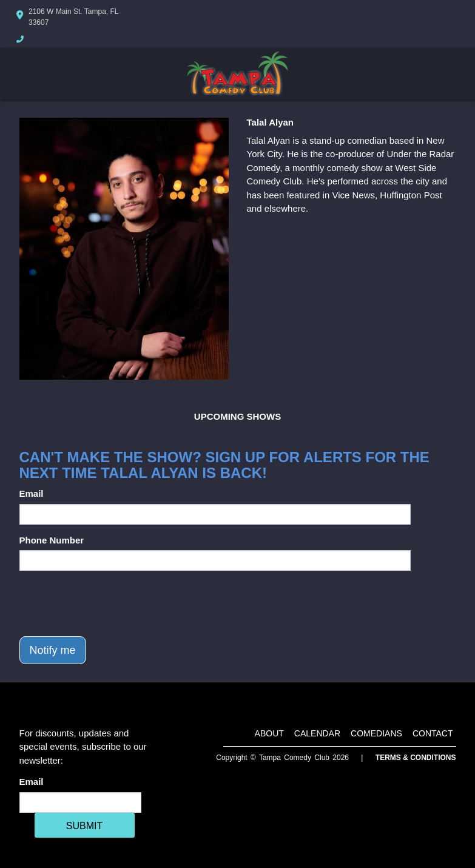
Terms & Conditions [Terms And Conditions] (416, 758)
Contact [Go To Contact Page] (433, 733)
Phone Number (52, 540)
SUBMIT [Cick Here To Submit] (84, 826)
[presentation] (112, 604)
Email (32, 493)
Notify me (53, 650)
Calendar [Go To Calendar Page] (317, 733)
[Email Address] (80, 802)
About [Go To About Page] (269, 733)
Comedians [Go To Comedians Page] (376, 733)
